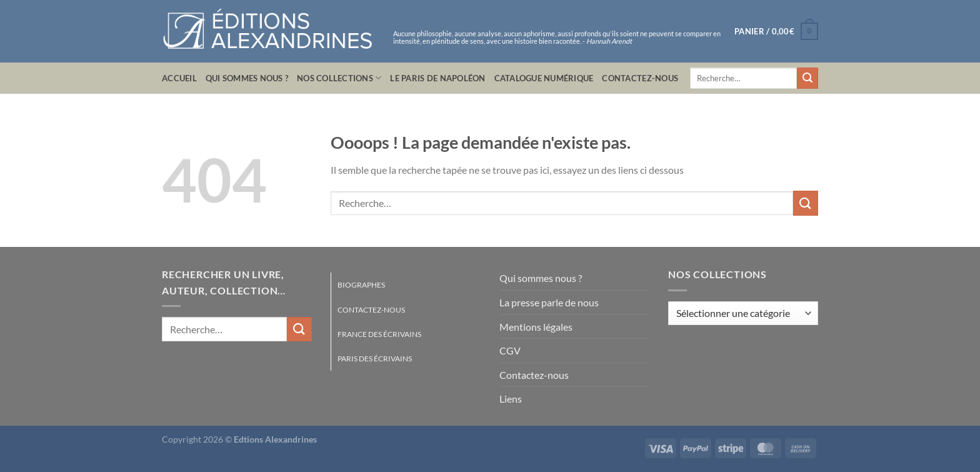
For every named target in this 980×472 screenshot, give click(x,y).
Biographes (361, 285)
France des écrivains (379, 334)
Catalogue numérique (544, 78)
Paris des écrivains (375, 359)
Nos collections (339, 78)
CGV (510, 350)
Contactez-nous (640, 78)
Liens (511, 399)
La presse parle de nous (549, 302)
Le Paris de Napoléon (437, 78)
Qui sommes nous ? (247, 78)
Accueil (179, 78)
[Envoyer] (807, 78)
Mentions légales (536, 327)
